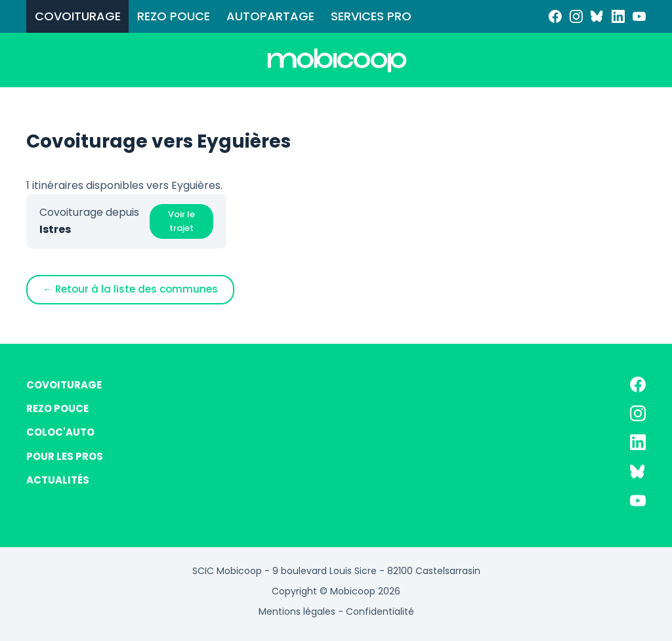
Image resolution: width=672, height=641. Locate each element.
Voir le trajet (181, 221)
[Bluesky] (597, 16)
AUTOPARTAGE (270, 16)
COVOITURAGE (78, 16)
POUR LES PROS (65, 456)
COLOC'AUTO (60, 432)
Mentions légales (297, 611)
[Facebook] (555, 16)
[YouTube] (639, 16)
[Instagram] (576, 16)
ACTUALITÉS (58, 480)
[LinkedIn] (618, 16)
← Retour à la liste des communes (130, 289)
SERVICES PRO (371, 16)
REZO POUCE (174, 16)
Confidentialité (380, 611)
